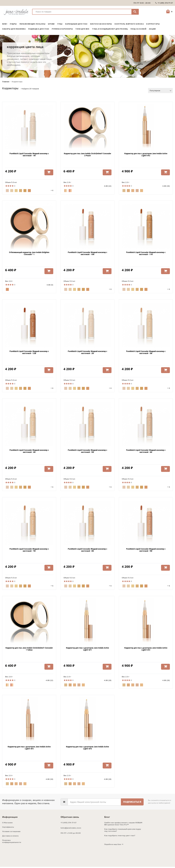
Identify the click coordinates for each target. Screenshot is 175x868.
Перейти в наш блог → (114, 846)
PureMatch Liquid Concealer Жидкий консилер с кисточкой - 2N (88, 353)
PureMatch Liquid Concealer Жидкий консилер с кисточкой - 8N (88, 551)
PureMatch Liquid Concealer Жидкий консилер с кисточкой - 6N (146, 452)
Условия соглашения (11, 833)
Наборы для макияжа (14, 29)
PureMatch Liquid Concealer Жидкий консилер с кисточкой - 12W (29, 353)
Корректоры (153, 24)
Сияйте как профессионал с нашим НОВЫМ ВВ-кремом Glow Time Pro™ (123, 825)
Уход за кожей (138, 29)
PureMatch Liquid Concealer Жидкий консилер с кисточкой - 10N (88, 254)
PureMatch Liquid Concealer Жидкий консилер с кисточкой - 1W (29, 155)
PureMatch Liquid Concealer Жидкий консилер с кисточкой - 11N (146, 254)
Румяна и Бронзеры (62, 29)
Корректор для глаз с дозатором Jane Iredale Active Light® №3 (146, 650)
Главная (6, 82)
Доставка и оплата (10, 837)
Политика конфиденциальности (12, 842)
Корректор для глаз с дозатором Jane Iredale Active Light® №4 (29, 749)
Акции (152, 29)
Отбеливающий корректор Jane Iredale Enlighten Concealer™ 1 (29, 254)
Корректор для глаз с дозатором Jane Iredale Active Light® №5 (87, 749)
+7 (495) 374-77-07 (68, 824)
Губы (60, 24)
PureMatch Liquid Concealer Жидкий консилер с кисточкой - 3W (146, 353)
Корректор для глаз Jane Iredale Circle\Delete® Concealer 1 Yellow (29, 650)
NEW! (5, 24)
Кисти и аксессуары (101, 24)
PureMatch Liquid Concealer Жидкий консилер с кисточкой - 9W (146, 551)
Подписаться (132, 803)
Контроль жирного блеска (129, 24)
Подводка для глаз (39, 29)
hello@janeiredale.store (71, 829)
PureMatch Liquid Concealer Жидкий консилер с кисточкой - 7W (29, 551)
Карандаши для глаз (76, 24)
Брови (51, 24)
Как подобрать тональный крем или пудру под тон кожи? (123, 831)
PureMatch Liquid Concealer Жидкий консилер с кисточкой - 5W (88, 452)
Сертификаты (8, 828)
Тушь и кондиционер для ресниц (110, 29)
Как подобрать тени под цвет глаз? (120, 837)
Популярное (155, 91)
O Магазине (7, 824)
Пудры (13, 24)
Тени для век (82, 29)
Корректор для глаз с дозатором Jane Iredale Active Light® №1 (87, 650)
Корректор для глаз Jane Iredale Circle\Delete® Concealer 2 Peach (88, 155)
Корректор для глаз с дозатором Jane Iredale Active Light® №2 (146, 155)
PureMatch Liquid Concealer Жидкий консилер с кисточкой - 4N (29, 452)
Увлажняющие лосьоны (32, 24)
